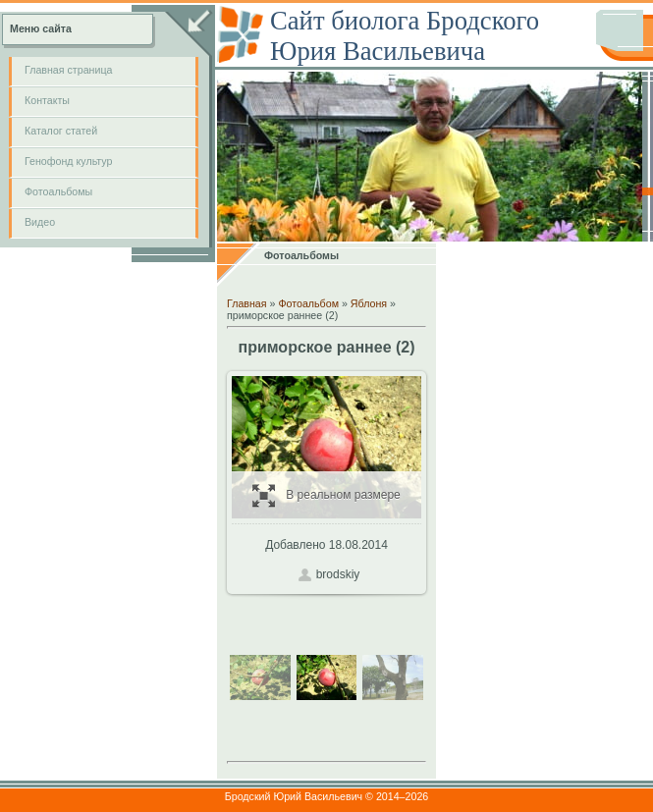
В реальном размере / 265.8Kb (326, 495)
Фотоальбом (308, 303)
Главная (247, 303)
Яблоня (369, 303)
